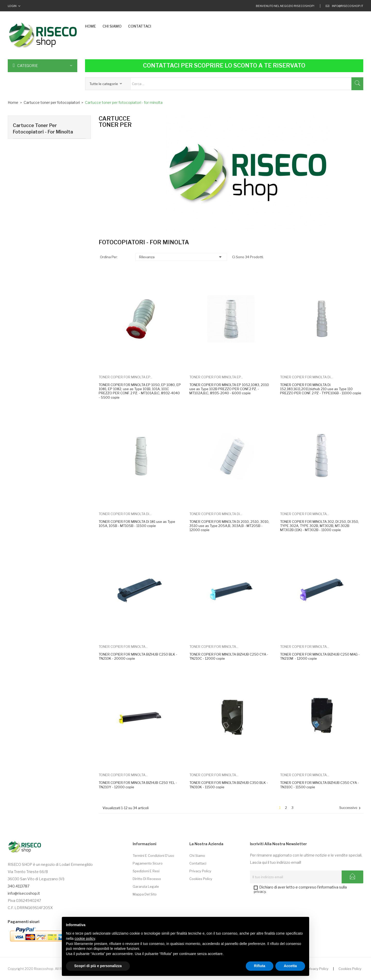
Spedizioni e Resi (146, 871)
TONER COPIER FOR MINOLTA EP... (125, 377)
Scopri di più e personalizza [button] (98, 966)
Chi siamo (197, 856)
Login (12, 6)
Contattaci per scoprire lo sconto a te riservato (224, 65)
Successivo (351, 808)
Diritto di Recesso (147, 879)
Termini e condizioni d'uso (153, 856)
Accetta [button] (290, 966)
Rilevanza (181, 257)
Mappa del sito (145, 894)
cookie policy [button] (85, 939)
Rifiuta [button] (260, 966)
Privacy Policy (200, 871)
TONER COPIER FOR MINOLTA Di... (306, 377)
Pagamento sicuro (148, 863)
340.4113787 (19, 886)
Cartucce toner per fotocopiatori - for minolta (43, 129)
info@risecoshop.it (344, 6)
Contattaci (198, 863)
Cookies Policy (201, 879)
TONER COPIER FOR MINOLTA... (305, 514)
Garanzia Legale (146, 886)
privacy (260, 891)
